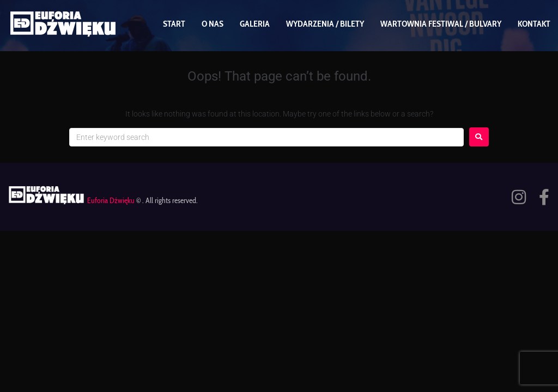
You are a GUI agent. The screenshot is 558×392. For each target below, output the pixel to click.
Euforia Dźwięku (111, 200)
